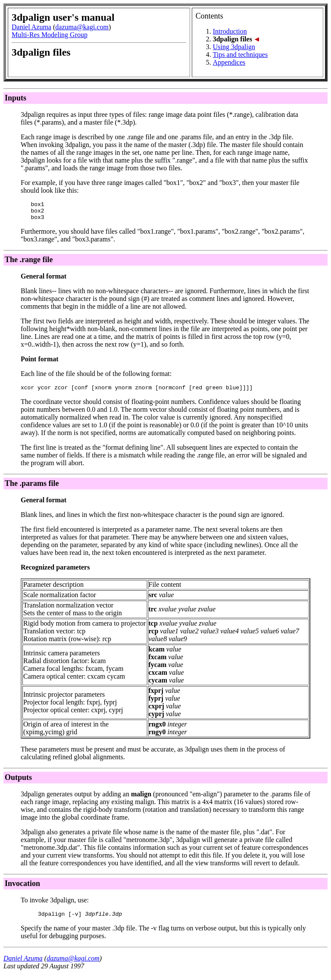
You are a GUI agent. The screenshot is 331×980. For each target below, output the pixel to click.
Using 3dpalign (234, 47)
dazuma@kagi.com (82, 27)
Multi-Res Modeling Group (50, 35)
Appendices (229, 62)
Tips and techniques (240, 55)
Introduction (230, 31)
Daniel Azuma (31, 27)
